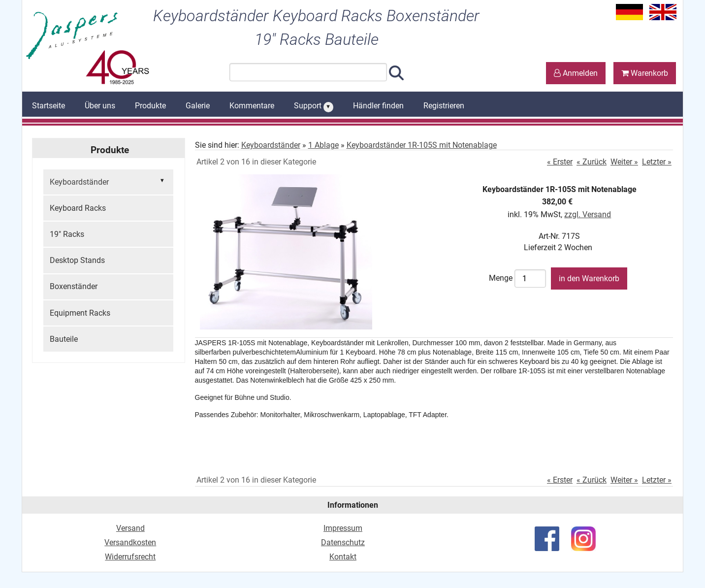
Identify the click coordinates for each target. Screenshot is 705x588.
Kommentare (252, 106)
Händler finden (378, 106)
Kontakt (343, 557)
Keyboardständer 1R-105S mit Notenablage (422, 145)
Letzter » (657, 162)
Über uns (100, 106)
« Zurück (592, 162)
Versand (130, 528)
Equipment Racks (80, 313)
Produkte (150, 106)
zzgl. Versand (588, 214)
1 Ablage (323, 145)
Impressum (343, 528)
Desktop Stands (77, 260)
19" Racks (67, 234)
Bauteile (64, 339)
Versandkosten (130, 542)
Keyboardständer (108, 181)
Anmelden (576, 73)
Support (314, 106)
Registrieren (444, 106)
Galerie (198, 106)
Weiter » (624, 162)
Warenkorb (645, 73)
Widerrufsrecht (130, 557)
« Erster (560, 162)
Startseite (48, 106)
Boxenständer (74, 286)
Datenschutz (343, 542)
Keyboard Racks (78, 208)
